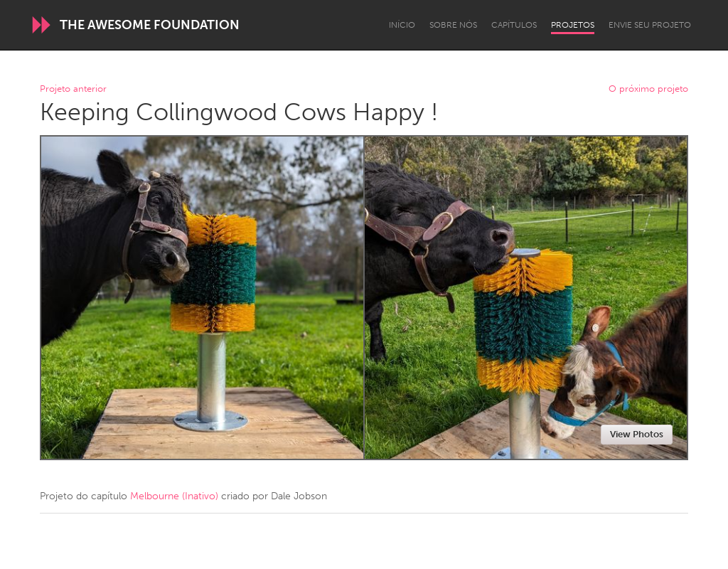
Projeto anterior (73, 89)
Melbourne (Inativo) (174, 496)
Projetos (573, 25)
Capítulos (514, 25)
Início (402, 25)
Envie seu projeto (650, 25)
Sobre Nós (453, 25)
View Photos (637, 434)
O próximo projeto (648, 89)
